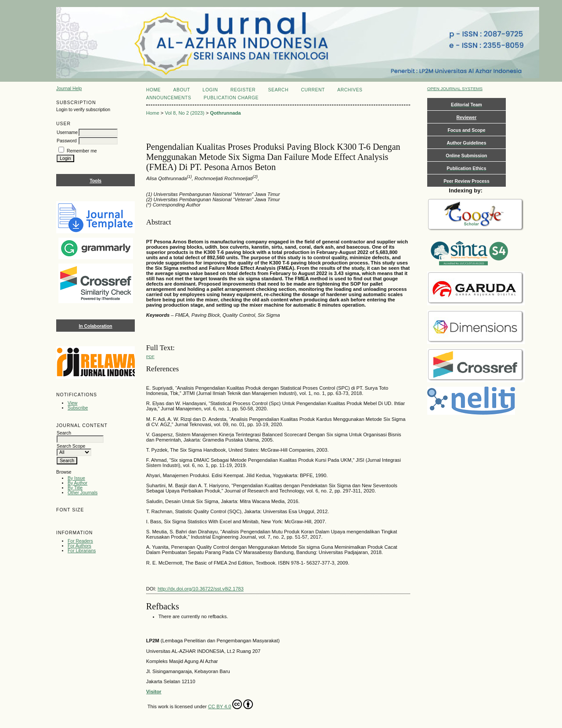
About (182, 90)
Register (243, 90)
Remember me (82, 151)
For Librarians (82, 551)
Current (313, 90)
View (72, 403)
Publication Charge (231, 98)
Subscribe (78, 408)
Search (278, 90)
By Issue (76, 478)
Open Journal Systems (455, 89)
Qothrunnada (225, 113)
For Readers (80, 541)
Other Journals (83, 493)
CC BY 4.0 (231, 704)
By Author (77, 483)
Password (67, 141)
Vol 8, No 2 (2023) (184, 113)
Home (153, 90)
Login (210, 90)
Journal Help (69, 89)
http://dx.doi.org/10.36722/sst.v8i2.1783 (201, 589)
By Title (75, 488)
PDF (150, 357)
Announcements (169, 98)
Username (67, 132)
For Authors (79, 546)
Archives (350, 90)
